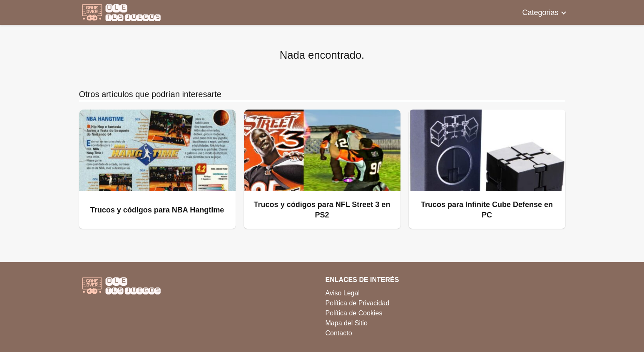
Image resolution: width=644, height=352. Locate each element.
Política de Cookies (354, 313)
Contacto (339, 333)
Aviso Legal (343, 293)
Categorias (540, 12)
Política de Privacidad (358, 303)
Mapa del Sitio (347, 323)
